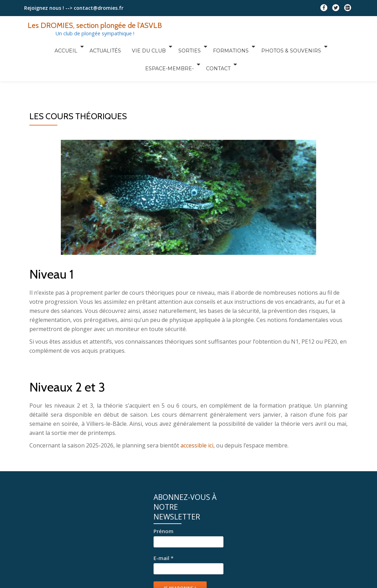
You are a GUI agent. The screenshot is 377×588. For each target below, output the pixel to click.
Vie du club (118, 46)
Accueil (41, 46)
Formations (197, 46)
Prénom (163, 531)
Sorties (157, 46)
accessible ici (197, 445)
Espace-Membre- (319, 46)
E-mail (163, 558)
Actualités (79, 46)
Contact (187, 56)
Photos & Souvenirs (255, 46)
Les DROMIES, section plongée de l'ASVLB (96, 25)
